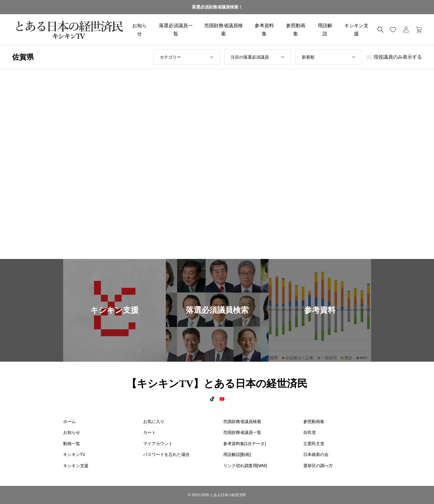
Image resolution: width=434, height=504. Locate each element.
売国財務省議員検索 (223, 30)
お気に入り (154, 422)
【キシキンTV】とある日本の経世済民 (217, 384)
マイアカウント (158, 444)
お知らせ (140, 30)
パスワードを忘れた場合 (166, 454)
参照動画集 (296, 30)
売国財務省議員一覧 (242, 432)
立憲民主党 (314, 444)
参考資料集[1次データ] (245, 444)
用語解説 (325, 30)
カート (149, 432)
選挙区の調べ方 (318, 466)
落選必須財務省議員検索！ (217, 7)
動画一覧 (72, 444)
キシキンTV (74, 454)
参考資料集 (264, 30)
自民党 (310, 432)
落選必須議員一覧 (176, 30)
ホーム (69, 422)
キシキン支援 (356, 30)
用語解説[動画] (237, 454)
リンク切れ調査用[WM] (245, 466)
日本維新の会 (316, 454)
